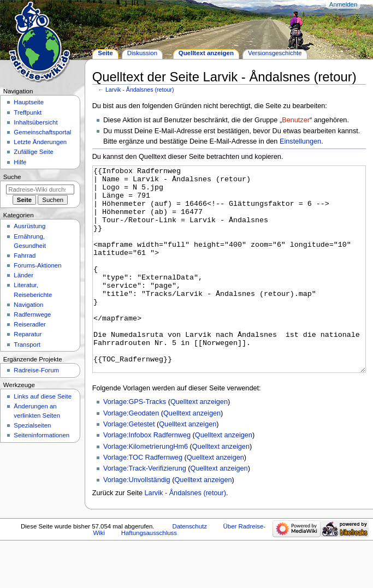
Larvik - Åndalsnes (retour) (140, 90)
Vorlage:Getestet (129, 465)
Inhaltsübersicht (35, 122)
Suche (12, 177)
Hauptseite (29, 102)
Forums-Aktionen (37, 265)
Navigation (28, 305)
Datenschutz (190, 567)
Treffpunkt (28, 112)
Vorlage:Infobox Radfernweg (147, 476)
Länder (23, 275)
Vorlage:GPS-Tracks (135, 443)
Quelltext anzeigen (199, 443)
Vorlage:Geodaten (131, 454)
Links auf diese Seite (43, 396)
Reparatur (28, 334)
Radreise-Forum (36, 370)
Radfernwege (32, 314)
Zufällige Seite (34, 152)
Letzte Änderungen (40, 142)
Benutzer (296, 120)
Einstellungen (300, 141)
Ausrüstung (29, 226)
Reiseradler (30, 324)
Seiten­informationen (42, 435)
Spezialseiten (32, 425)
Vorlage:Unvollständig (137, 521)
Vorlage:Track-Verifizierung (145, 509)
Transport (27, 345)
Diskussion (142, 53)
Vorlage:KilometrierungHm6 (146, 488)
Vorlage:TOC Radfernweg (143, 498)
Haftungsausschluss (149, 574)
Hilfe (20, 162)
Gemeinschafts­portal (42, 132)
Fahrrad (25, 256)
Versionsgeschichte (275, 53)
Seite (105, 53)
